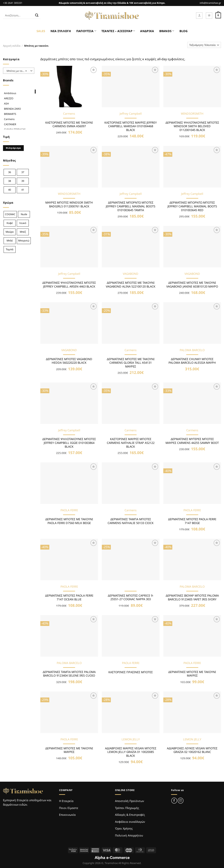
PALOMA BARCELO (192, 350)
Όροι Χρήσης (124, 828)
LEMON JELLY (131, 739)
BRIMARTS (10, 114)
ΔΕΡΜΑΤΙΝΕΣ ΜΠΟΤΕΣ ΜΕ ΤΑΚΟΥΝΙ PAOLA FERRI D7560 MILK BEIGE (69, 521)
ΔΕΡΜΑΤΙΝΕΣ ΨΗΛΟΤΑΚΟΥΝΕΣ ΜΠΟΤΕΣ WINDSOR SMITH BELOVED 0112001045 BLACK (192, 126)
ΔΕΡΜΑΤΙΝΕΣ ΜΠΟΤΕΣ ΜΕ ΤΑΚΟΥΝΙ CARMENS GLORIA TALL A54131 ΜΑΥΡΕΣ (131, 363)
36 (10, 172)
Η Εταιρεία (66, 801)
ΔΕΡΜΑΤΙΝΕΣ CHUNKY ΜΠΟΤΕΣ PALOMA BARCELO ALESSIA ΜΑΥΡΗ (192, 361)
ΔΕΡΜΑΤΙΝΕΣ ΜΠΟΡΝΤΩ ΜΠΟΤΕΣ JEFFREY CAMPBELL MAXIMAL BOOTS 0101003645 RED (192, 206)
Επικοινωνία (67, 815)
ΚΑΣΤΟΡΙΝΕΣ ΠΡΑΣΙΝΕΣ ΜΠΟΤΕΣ (131, 672)
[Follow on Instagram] (181, 801)
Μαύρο (10, 232)
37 (23, 172)
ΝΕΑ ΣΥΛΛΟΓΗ (61, 31)
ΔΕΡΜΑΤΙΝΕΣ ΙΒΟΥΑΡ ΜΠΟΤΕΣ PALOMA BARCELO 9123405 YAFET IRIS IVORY (192, 598)
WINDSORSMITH (192, 114)
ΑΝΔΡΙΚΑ (147, 31)
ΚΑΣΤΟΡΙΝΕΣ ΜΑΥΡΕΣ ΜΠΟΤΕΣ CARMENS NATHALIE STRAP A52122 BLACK (131, 443)
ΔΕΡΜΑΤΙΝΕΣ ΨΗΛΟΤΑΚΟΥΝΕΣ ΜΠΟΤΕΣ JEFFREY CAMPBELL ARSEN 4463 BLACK (69, 285)
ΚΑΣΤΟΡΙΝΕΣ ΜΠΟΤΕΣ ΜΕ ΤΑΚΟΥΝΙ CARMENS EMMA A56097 (69, 125)
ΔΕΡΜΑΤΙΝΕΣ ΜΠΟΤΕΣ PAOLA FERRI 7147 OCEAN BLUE (69, 598)
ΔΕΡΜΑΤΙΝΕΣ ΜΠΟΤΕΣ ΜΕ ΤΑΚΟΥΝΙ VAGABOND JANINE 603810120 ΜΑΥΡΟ (192, 285)
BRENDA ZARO (12, 109)
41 (23, 190)
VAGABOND (131, 274)
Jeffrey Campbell (131, 114)
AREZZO (9, 98)
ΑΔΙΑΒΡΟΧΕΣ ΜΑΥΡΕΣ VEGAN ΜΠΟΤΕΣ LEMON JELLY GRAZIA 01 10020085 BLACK (131, 752)
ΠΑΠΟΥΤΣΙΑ (86, 31)
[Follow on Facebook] (174, 801)
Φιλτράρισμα (13, 148)
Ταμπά (10, 249)
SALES (41, 31)
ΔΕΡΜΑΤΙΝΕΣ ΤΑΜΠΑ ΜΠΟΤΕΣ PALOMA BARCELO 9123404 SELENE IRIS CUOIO (69, 674)
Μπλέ (10, 241)
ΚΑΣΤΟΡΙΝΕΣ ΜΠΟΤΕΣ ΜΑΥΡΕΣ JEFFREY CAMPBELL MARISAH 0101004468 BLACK (131, 126)
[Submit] (37, 16)
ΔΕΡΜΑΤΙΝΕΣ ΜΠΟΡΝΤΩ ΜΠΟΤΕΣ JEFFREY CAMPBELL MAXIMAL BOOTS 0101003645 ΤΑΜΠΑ (131, 206)
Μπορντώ (24, 241)
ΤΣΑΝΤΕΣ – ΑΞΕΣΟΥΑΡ (118, 31)
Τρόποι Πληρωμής (127, 808)
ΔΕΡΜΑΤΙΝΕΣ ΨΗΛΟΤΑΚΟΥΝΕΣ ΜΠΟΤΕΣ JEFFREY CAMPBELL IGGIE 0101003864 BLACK (69, 443)
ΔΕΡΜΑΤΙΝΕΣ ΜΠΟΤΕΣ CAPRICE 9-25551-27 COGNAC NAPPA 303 (131, 598)
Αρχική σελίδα (12, 46)
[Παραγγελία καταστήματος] (204, 45)
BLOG (183, 31)
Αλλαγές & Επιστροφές (130, 815)
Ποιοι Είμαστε (69, 808)
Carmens (9, 119)
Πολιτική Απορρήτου (129, 835)
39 (23, 181)
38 (10, 181)
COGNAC (10, 214)
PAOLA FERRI (69, 510)
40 (10, 190)
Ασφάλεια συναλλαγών (130, 822)
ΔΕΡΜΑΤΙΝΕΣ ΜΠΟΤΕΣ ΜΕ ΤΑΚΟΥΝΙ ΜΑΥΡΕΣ (192, 674)
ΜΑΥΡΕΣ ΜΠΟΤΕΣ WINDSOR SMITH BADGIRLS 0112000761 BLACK (69, 204)
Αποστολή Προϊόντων (129, 801)
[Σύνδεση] (199, 16)
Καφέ (10, 223)
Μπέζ (23, 232)
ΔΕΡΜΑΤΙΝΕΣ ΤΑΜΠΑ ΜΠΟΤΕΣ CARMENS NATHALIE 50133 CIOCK (131, 521)
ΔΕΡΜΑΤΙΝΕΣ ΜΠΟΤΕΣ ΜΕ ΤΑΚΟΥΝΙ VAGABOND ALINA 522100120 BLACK (131, 285)
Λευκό (23, 223)
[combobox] (19, 71)
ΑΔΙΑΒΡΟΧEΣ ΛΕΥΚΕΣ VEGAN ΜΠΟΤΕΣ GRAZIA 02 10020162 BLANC (192, 750)
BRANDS (167, 31)
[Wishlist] (209, 16)
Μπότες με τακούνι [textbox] (18, 71)
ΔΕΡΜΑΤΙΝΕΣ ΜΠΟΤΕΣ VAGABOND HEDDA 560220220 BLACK (69, 361)
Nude (24, 214)
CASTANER (10, 124)
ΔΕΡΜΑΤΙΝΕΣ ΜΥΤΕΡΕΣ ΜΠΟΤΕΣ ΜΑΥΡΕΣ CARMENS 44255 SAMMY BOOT (192, 441)
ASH (6, 104)
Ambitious (10, 93)
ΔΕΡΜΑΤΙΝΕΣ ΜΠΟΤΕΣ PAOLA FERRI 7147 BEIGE (192, 521)
